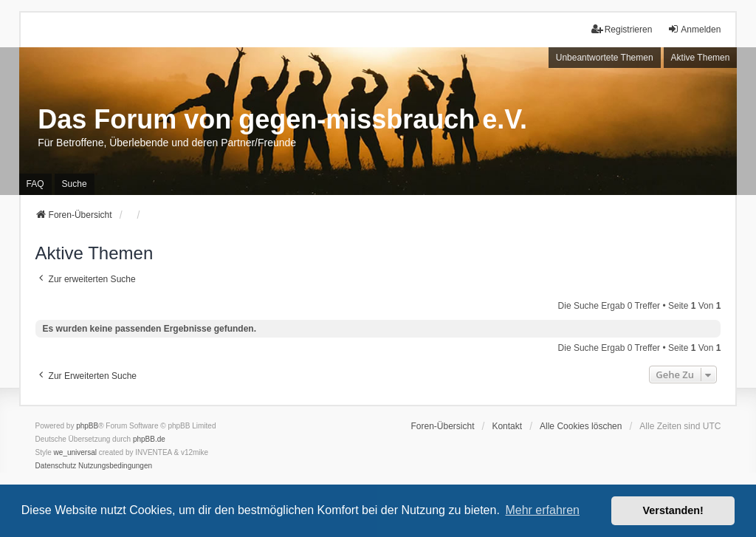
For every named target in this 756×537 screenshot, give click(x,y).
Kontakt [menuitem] (507, 426)
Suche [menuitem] (75, 184)
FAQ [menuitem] (35, 184)
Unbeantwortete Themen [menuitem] (605, 58)
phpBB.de (149, 439)
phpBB (87, 426)
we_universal (75, 452)
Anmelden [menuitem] (694, 29)
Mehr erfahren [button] (542, 510)
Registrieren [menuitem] (622, 29)
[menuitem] (56, 466)
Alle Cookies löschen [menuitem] (581, 426)
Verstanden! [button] (673, 510)
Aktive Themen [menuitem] (701, 58)
